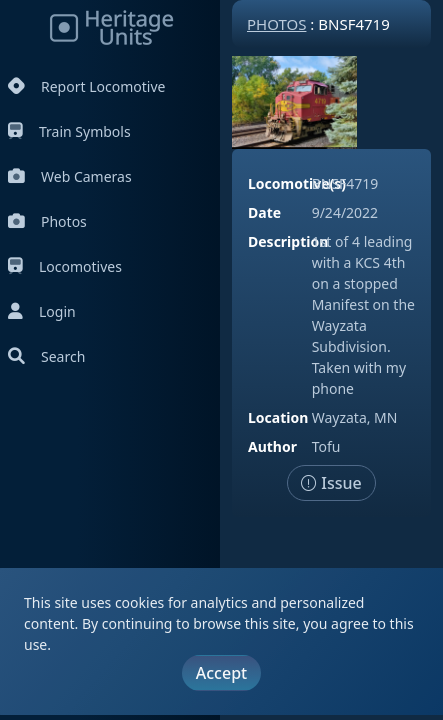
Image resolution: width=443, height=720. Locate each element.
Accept (221, 673)
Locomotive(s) (297, 183)
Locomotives (65, 266)
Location (278, 417)
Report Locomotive (86, 86)
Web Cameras (70, 176)
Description (288, 241)
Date (264, 212)
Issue (331, 483)
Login (42, 311)
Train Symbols (69, 131)
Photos (47, 221)
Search (46, 356)
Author (272, 446)
